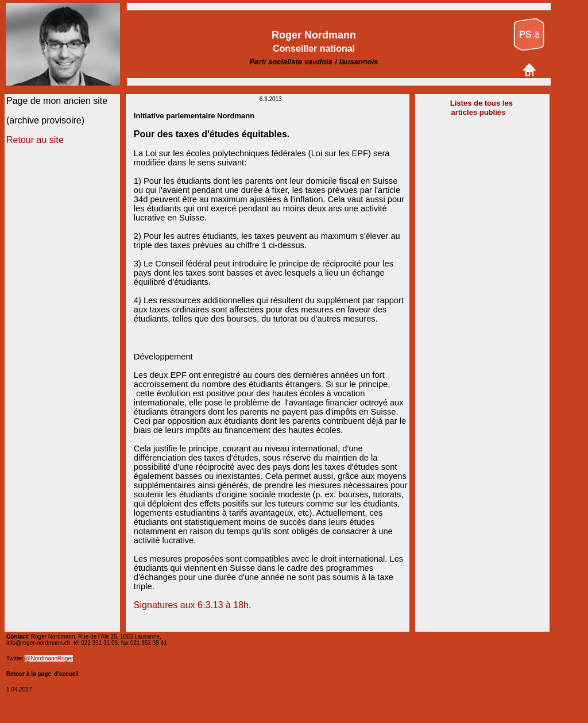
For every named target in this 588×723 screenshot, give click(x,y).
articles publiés (479, 112)
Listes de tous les (481, 103)
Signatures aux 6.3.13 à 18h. (193, 605)
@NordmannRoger (49, 658)
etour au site (38, 140)
